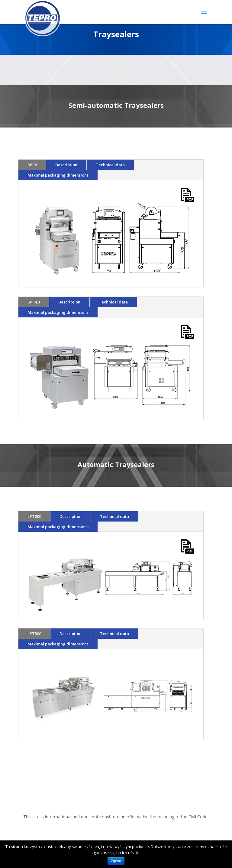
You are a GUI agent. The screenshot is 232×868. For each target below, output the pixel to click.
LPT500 (34, 634)
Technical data (110, 165)
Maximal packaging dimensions (58, 175)
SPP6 (32, 165)
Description (66, 165)
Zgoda (116, 861)
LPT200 (34, 516)
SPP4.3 (34, 302)
